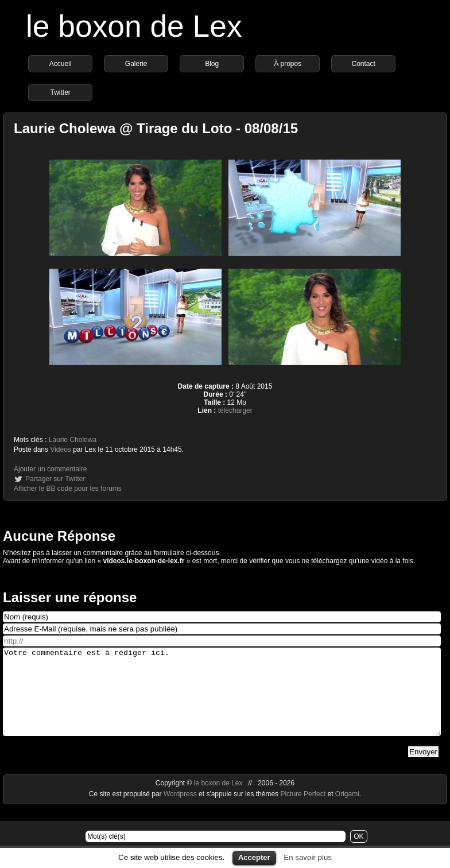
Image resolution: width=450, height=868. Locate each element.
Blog (212, 64)
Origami (347, 811)
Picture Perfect (303, 811)
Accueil (61, 64)
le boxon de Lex (134, 26)
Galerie (136, 64)
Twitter (61, 92)
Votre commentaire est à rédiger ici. (222, 700)
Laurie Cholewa (73, 440)
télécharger (235, 410)
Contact (364, 64)
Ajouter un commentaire (50, 469)
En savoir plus (308, 857)
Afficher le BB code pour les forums (68, 489)
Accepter (254, 857)
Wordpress (181, 811)
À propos (288, 64)
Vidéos (60, 449)
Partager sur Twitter (55, 479)
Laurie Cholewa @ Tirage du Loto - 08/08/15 (156, 128)
